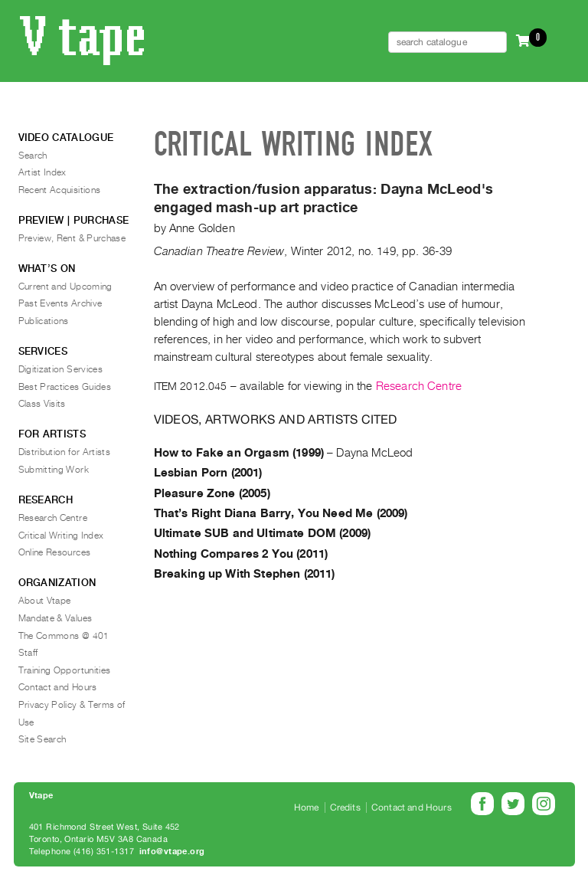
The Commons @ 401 (64, 636)
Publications (44, 321)
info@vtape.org (172, 852)
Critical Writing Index (61, 536)
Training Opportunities (65, 670)
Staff (28, 653)
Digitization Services (61, 369)
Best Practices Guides (65, 387)
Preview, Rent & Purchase (72, 238)
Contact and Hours (58, 687)
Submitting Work (54, 470)
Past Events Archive (60, 303)
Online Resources (55, 552)
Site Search (42, 739)
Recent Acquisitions (60, 190)
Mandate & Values (56, 618)
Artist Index (42, 172)
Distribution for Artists (65, 452)
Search (33, 156)
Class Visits (42, 404)
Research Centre (419, 386)
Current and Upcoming (65, 287)
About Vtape (45, 601)
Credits (345, 807)
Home (307, 807)
